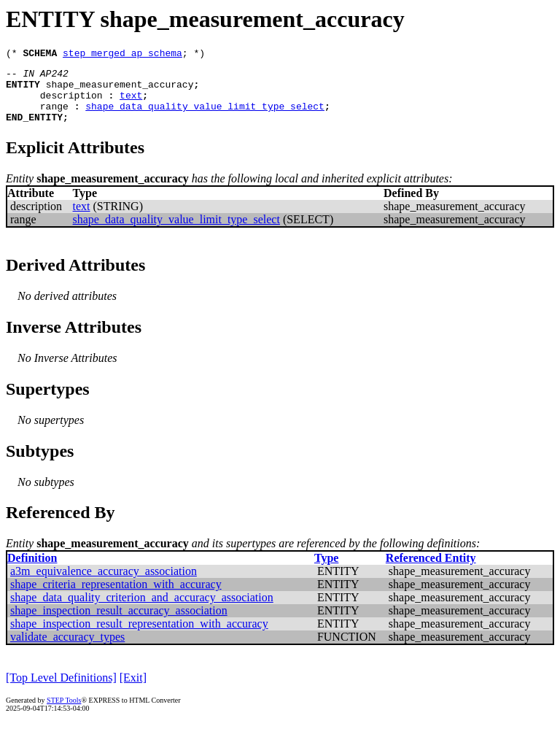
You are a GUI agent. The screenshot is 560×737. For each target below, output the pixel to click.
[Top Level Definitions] (61, 691)
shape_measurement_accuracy (120, 90)
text (131, 104)
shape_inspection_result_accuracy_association (119, 624)
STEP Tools (64, 713)
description (71, 104)
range (54, 117)
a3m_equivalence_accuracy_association (104, 584)
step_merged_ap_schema (122, 55)
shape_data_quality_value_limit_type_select (205, 117)
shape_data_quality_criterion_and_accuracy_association (142, 610)
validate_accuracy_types (67, 650)
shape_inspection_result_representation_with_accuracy (139, 637)
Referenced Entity (431, 571)
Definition (32, 571)
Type (326, 571)
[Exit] (133, 691)
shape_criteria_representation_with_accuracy (116, 597)
